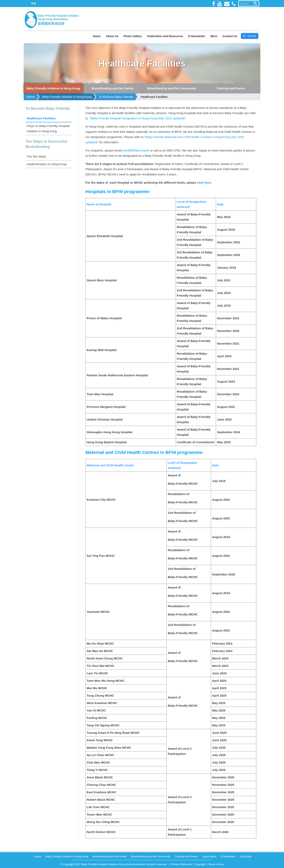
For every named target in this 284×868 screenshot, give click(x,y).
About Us (112, 36)
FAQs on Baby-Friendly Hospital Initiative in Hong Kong (48, 128)
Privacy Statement (181, 864)
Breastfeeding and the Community (151, 856)
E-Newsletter (197, 36)
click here (204, 183)
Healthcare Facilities (154, 97)
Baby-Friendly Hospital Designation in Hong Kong (124, 118)
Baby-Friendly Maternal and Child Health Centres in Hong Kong (188, 137)
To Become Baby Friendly (116, 97)
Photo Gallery (133, 36)
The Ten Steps (36, 156)
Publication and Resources (165, 36)
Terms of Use (216, 864)
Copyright (200, 864)
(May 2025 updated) (170, 118)
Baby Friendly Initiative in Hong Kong (67, 97)
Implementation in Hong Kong (47, 164)
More (214, 36)
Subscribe (246, 856)
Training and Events (186, 856)
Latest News (209, 856)
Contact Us (230, 36)
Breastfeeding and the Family (109, 856)
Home (97, 36)
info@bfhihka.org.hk (136, 150)
